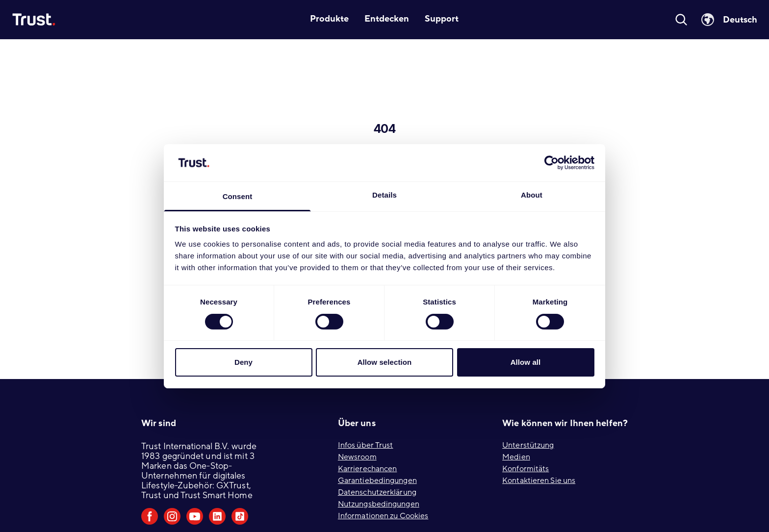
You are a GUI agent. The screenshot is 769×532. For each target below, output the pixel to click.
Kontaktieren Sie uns (539, 481)
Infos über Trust (366, 445)
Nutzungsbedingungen (379, 504)
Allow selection (385, 362)
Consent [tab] (238, 196)
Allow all (526, 362)
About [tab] (532, 195)
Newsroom (357, 457)
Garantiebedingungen (377, 481)
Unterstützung (528, 445)
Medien (516, 457)
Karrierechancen (368, 469)
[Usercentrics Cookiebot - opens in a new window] (551, 163)
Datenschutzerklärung (377, 492)
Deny (244, 362)
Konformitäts (525, 469)
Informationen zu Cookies (383, 516)
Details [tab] (384, 195)
